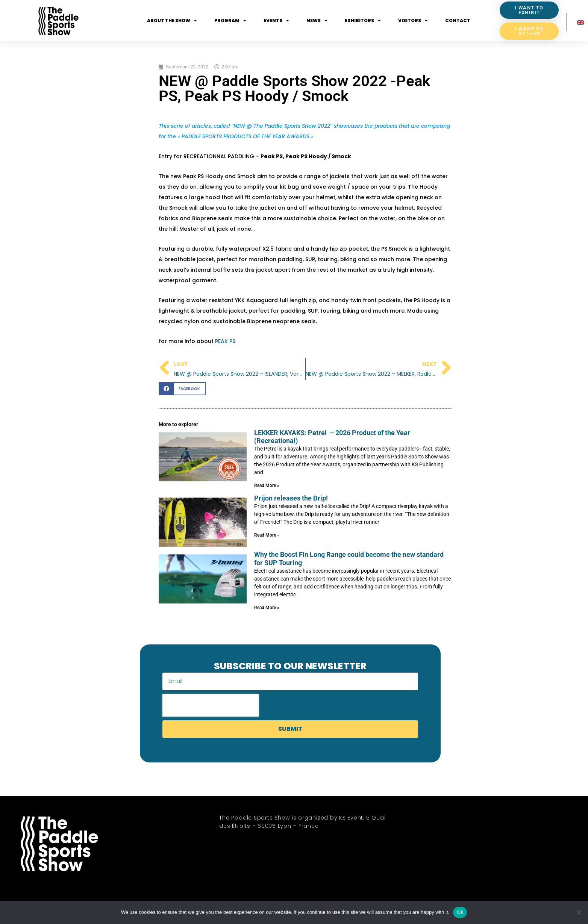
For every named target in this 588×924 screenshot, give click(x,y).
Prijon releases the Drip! (291, 498)
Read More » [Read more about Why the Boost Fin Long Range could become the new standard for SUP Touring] (267, 608)
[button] (182, 389)
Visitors (413, 21)
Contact (458, 20)
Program (230, 21)
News (317, 21)
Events (276, 21)
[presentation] (211, 705)
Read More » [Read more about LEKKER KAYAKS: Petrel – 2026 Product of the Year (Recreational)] (267, 485)
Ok (460, 912)
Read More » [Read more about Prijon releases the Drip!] (267, 535)
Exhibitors (363, 21)
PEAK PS (225, 341)
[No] (579, 912)
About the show (172, 21)
